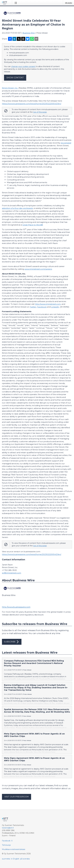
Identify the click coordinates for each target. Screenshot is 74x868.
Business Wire (29, 33)
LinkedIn (55, 307)
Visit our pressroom (17, 797)
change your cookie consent (23, 66)
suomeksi (6, 859)
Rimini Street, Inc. (10, 88)
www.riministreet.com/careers (38, 269)
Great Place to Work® (33, 225)
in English (15, 859)
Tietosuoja (6, 845)
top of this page (40, 112)
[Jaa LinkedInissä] (14, 39)
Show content (15, 78)
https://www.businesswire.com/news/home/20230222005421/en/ (32, 104)
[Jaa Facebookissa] (10, 39)
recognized (66, 143)
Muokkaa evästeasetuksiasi (14, 849)
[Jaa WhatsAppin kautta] (32, 39)
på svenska (25, 859)
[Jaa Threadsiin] (23, 39)
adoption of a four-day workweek (17, 208)
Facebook (42, 307)
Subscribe (12, 642)
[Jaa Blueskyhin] (28, 39)
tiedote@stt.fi (8, 828)
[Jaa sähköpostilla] (36, 39)
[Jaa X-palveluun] (19, 39)
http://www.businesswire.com (16, 607)
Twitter (33, 307)
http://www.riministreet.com (48, 304)
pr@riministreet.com (12, 573)
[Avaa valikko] (16, 3)
